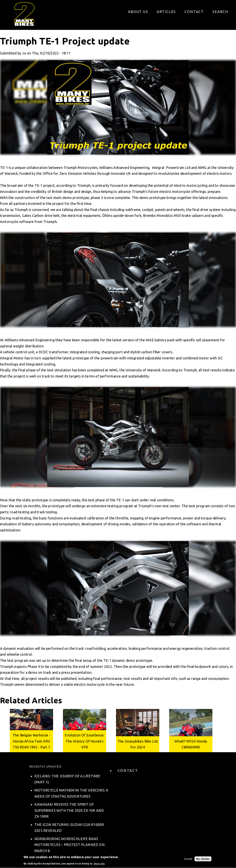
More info (99, 865)
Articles (166, 12)
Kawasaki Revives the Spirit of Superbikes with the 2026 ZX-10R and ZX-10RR (69, 810)
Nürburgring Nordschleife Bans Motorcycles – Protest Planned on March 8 (70, 845)
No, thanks (203, 860)
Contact (194, 12)
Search (220, 12)
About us (138, 12)
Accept (188, 860)
